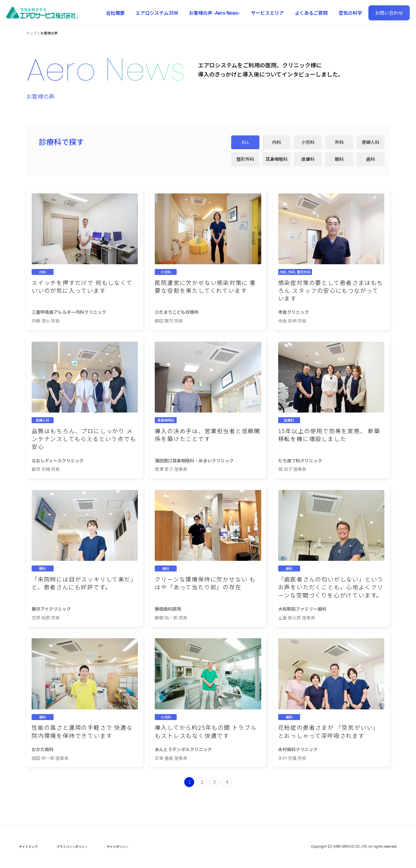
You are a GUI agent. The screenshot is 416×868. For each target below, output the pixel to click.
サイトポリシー (117, 847)
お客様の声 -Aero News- (214, 13)
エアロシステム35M (157, 13)
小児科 (308, 142)
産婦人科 (371, 142)
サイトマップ (28, 847)
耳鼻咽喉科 (277, 159)
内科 (277, 142)
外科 (339, 142)
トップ (31, 33)
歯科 (371, 159)
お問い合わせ (389, 13)
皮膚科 (308, 159)
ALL (245, 142)
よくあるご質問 (311, 13)
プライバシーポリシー (72, 847)
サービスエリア (267, 13)
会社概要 (115, 13)
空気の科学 (350, 13)
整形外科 (245, 159)
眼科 (339, 159)
